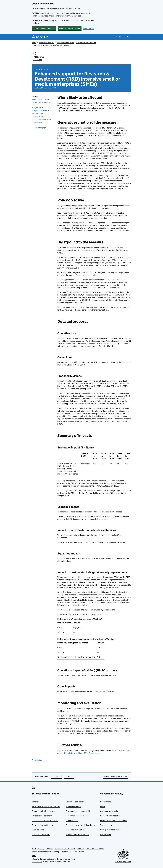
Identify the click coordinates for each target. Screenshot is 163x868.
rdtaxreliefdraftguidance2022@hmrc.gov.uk (82, 753)
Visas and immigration (75, 830)
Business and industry (46, 43)
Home (34, 43)
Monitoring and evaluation (41, 119)
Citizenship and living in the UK (45, 820)
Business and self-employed (43, 811)
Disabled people (39, 830)
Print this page (41, 128)
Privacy (41, 849)
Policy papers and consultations (114, 820)
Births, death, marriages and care (46, 806)
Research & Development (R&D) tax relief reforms (52, 45)
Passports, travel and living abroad (81, 825)
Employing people (73, 806)
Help (34, 849)
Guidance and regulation (111, 811)
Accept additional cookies (44, 28)
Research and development (86, 43)
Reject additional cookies (70, 28)
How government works (110, 830)
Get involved (106, 834)
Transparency (106, 825)
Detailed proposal (38, 114)
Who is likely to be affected (41, 100)
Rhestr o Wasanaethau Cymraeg (45, 852)
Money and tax (72, 820)
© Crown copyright (123, 862)
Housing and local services (77, 816)
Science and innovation (65, 43)
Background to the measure (42, 111)
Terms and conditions (95, 849)
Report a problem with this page (116, 777)
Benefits (35, 802)
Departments (106, 802)
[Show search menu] (128, 37)
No (71, 777)
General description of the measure (41, 104)
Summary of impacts (39, 117)
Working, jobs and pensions (77, 834)
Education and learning (76, 802)
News (103, 806)
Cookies (49, 849)
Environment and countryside (78, 811)
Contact (80, 849)
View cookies (89, 28)
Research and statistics (110, 816)
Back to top (37, 760)
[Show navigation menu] (120, 37)
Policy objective (37, 108)
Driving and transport (41, 834)
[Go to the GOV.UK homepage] (40, 37)
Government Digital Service (72, 852)
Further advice (37, 122)
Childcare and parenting (42, 816)
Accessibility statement (65, 849)
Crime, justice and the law (43, 825)
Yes (59, 777)
